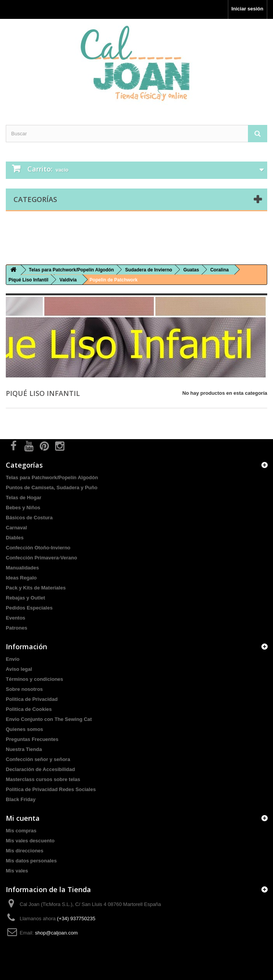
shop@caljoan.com (56, 933)
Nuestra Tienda (24, 749)
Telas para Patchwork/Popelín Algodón (52, 477)
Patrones (17, 628)
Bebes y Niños (23, 508)
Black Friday (21, 799)
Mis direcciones (25, 851)
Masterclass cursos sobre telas (43, 779)
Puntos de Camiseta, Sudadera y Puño (52, 487)
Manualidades (22, 568)
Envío (13, 659)
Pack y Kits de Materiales (36, 588)
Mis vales (17, 871)
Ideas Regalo (21, 578)
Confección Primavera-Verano (41, 558)
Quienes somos (24, 729)
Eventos (16, 618)
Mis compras (21, 831)
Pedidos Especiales (29, 608)
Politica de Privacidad (32, 699)
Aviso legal (19, 669)
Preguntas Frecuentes (32, 739)
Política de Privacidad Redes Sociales (51, 789)
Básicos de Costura (29, 518)
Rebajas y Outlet (25, 598)
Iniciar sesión (247, 9)
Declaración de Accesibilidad (40, 769)
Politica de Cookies (29, 709)
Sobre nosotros (24, 689)
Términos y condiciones (35, 679)
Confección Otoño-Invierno (38, 548)
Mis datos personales (31, 861)
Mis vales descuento (30, 841)
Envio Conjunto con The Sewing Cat (49, 719)
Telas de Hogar (24, 498)
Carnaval (16, 528)
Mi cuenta (23, 818)
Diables (15, 538)
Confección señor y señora (38, 759)
